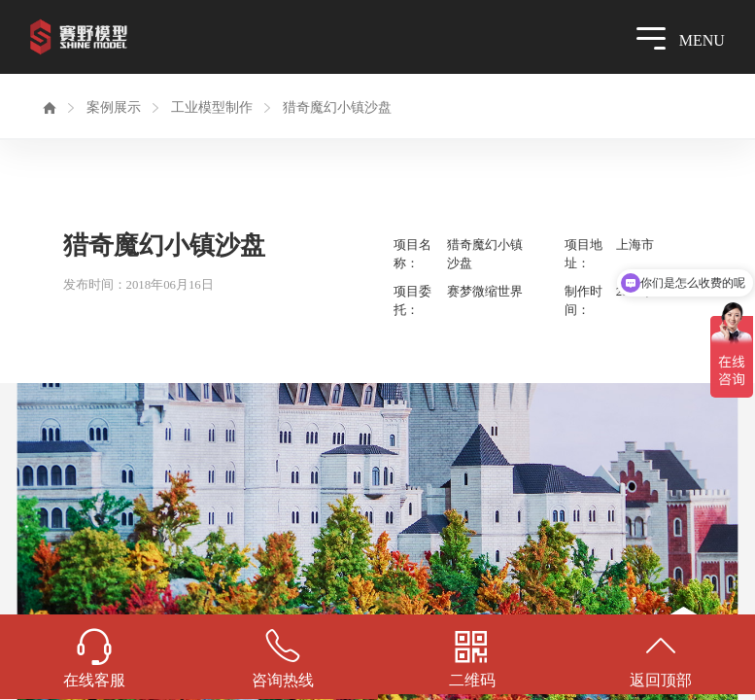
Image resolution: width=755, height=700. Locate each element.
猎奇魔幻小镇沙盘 (337, 107)
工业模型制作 (212, 107)
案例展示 (114, 107)
